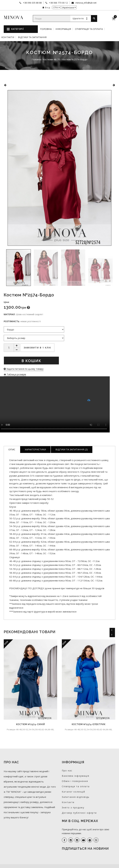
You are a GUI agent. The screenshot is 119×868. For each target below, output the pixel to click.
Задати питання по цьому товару (24, 369)
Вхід (46, 8)
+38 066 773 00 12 (58, 3)
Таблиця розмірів (15, 374)
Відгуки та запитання (32, 37)
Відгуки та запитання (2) (72, 449)
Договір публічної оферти (79, 813)
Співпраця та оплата (89, 29)
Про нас (67, 771)
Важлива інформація (76, 776)
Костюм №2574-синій (31, 724)
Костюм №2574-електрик (89, 724)
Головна (46, 29)
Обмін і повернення (75, 781)
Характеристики (35, 449)
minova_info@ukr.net (86, 3)
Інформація (63, 29)
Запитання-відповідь (76, 797)
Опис (12, 449)
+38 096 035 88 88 (32, 3)
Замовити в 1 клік (37, 348)
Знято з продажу (73, 807)
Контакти (8, 37)
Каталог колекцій (73, 792)
